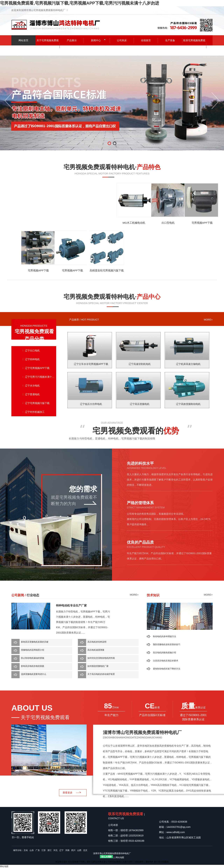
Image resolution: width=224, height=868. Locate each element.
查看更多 (68, 793)
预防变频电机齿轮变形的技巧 (167, 645)
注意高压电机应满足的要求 (166, 661)
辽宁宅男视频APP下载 (37, 368)
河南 (67, 850)
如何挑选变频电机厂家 (98, 666)
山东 (32, 850)
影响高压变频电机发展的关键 (35, 642)
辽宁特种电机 (32, 359)
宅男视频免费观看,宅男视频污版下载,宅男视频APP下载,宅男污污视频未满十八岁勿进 (80, 3)
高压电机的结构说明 (97, 642)
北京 (85, 850)
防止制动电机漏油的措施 (33, 658)
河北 (55, 850)
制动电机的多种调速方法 (164, 636)
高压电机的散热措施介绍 (164, 653)
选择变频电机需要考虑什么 (34, 674)
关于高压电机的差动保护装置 (101, 674)
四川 (73, 850)
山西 (79, 850)
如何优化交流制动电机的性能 (101, 658)
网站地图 (120, 857)
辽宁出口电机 (32, 350)
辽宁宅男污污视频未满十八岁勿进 (41, 377)
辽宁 (61, 850)
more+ (208, 320)
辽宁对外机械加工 (35, 412)
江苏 (44, 850)
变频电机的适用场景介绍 (33, 650)
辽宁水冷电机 (32, 386)
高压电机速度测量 (96, 650)
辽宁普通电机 (32, 394)
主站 (26, 850)
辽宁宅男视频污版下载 (37, 403)
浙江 (50, 850)
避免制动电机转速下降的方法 (167, 669)
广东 (38, 850)
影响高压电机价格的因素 (33, 666)
